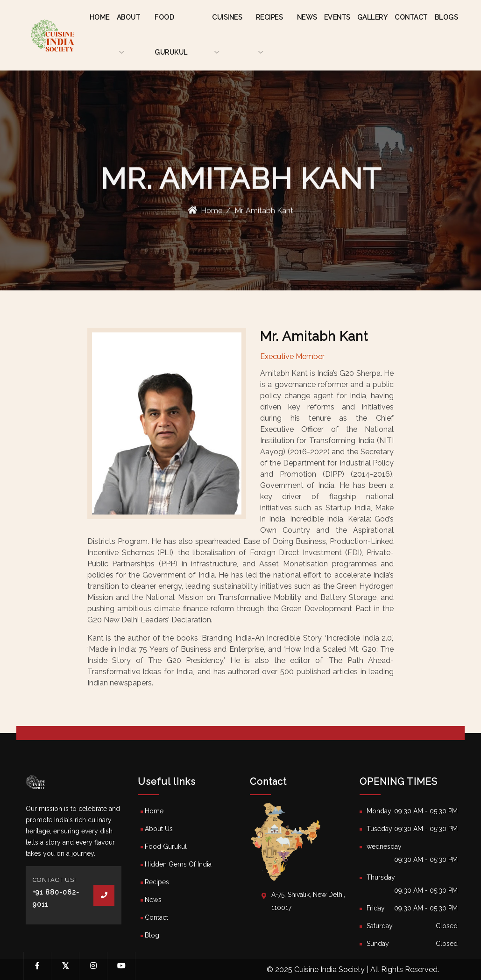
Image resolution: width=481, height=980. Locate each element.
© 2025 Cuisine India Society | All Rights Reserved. (353, 969)
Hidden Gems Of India (178, 864)
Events (337, 17)
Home (100, 17)
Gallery (373, 17)
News (307, 17)
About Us (159, 829)
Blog (152, 935)
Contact (411, 17)
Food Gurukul (166, 846)
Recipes (157, 882)
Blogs (446, 17)
